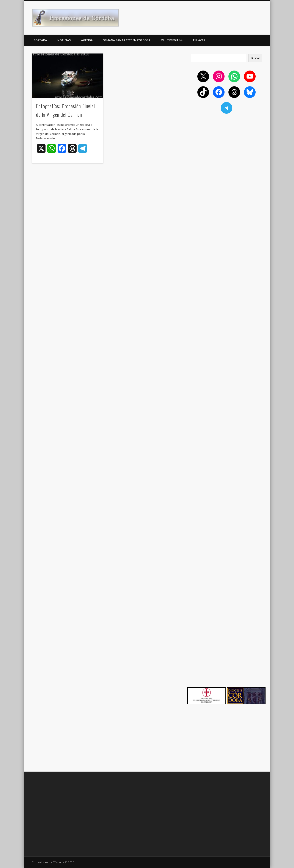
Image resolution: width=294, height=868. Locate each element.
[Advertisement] (226, 149)
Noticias (64, 40)
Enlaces (199, 40)
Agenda (87, 40)
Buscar (255, 58)
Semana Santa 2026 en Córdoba (127, 40)
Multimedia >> (172, 40)
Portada (40, 40)
